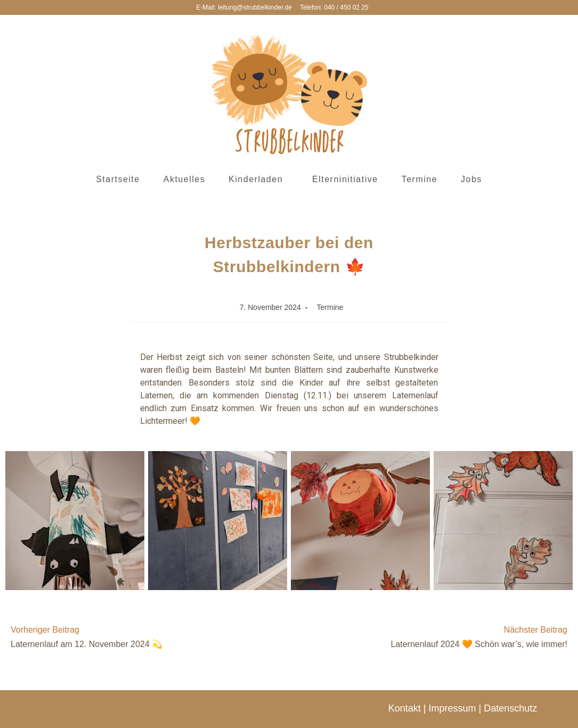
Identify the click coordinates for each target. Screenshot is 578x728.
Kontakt (405, 708)
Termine (330, 307)
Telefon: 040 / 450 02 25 (334, 7)
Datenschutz (510, 708)
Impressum (452, 708)
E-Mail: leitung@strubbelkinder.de (244, 7)
